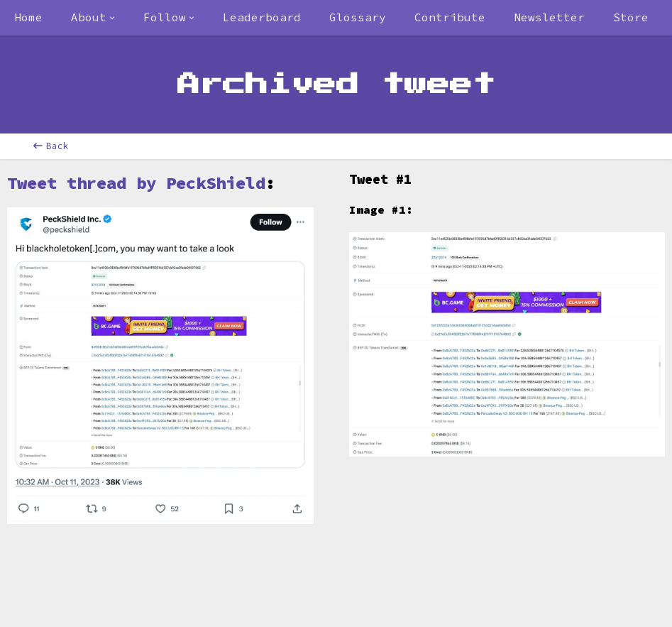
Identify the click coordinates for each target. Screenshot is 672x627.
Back (51, 146)
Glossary (358, 17)
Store (631, 17)
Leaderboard (262, 17)
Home (28, 17)
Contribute (450, 17)
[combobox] (93, 18)
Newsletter (549, 17)
